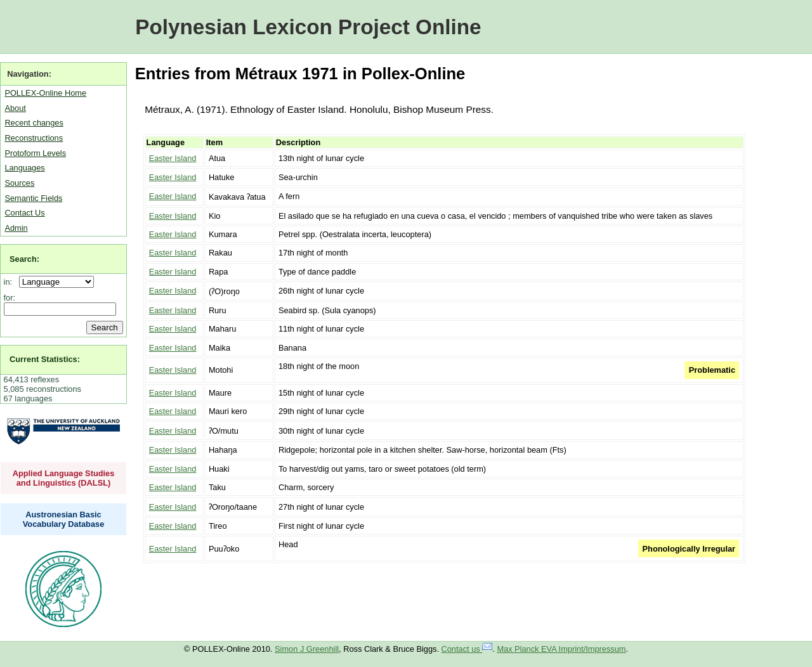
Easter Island (173, 158)
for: (10, 298)
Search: (24, 259)
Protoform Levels (35, 153)
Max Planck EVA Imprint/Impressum (561, 649)
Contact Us (24, 213)
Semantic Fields (33, 198)
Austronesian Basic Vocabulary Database (64, 519)
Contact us (467, 649)
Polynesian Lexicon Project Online (308, 27)
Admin (16, 228)
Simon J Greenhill (307, 649)
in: (10, 282)
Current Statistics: (45, 359)
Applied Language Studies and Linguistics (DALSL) (64, 478)
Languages (24, 168)
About (15, 108)
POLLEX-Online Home (45, 93)
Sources (19, 183)
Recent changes (34, 123)
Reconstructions (34, 138)
